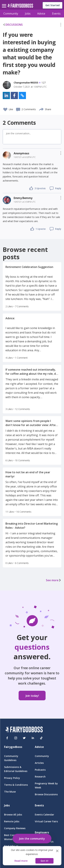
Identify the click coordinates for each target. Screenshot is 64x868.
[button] (61, 25)
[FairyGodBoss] (24, 730)
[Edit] (61, 25)
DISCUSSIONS (13, 25)
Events (56, 14)
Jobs (28, 14)
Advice (41, 14)
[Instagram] (16, 738)
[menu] (5, 3)
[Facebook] (7, 738)
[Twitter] (24, 738)
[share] (42, 109)
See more (54, 580)
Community (11, 14)
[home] (20, 7)
